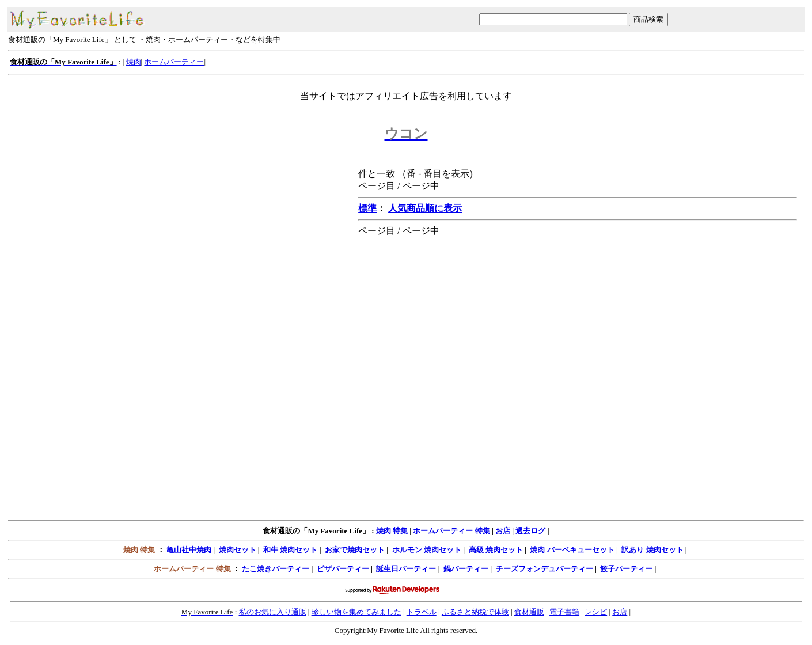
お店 (503, 531)
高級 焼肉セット (496, 550)
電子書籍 (564, 612)
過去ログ (530, 531)
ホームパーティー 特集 (451, 531)
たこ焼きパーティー (276, 569)
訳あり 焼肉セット (652, 550)
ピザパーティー (343, 569)
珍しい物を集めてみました (356, 612)
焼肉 (134, 62)
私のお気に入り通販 (273, 612)
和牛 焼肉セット (290, 550)
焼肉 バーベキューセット (572, 550)
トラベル (422, 612)
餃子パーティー (626, 569)
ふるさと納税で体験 (475, 612)
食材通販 (529, 612)
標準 (367, 208)
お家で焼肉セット (355, 550)
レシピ (596, 612)
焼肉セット (238, 550)
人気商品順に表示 (425, 208)
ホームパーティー (174, 62)
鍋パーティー (466, 569)
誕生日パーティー (406, 569)
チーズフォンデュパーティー (545, 569)
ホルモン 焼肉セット (427, 550)
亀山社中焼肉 (189, 550)
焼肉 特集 (392, 531)
